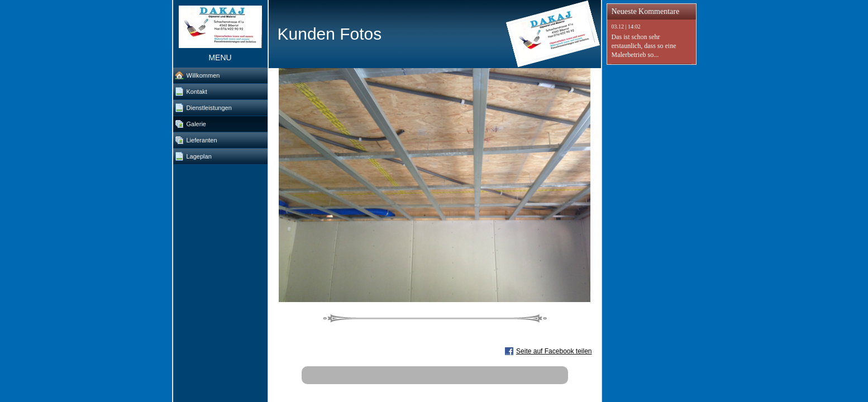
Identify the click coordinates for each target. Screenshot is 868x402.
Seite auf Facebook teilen (554, 351)
